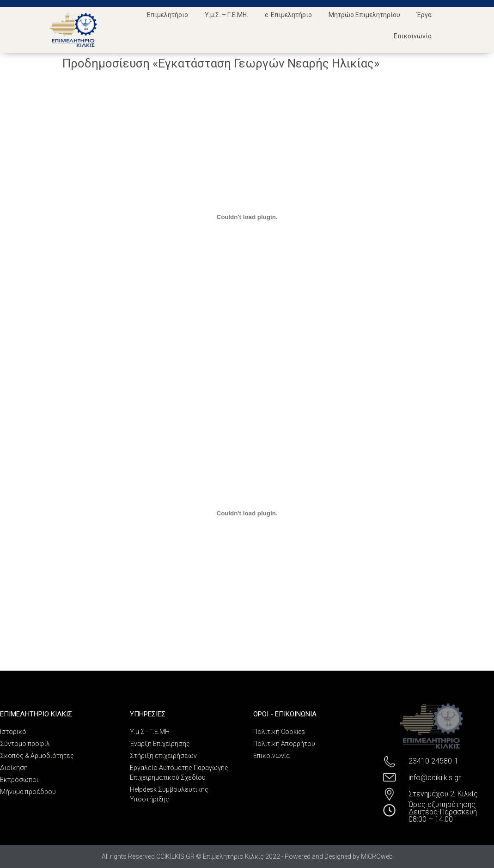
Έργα (424, 15)
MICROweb (377, 856)
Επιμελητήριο (168, 15)
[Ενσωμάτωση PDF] (247, 217)
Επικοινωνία (413, 36)
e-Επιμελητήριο (288, 15)
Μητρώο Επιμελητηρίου (364, 15)
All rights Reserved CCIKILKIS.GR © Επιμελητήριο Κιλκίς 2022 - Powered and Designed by (231, 856)
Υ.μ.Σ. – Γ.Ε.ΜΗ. (226, 15)
